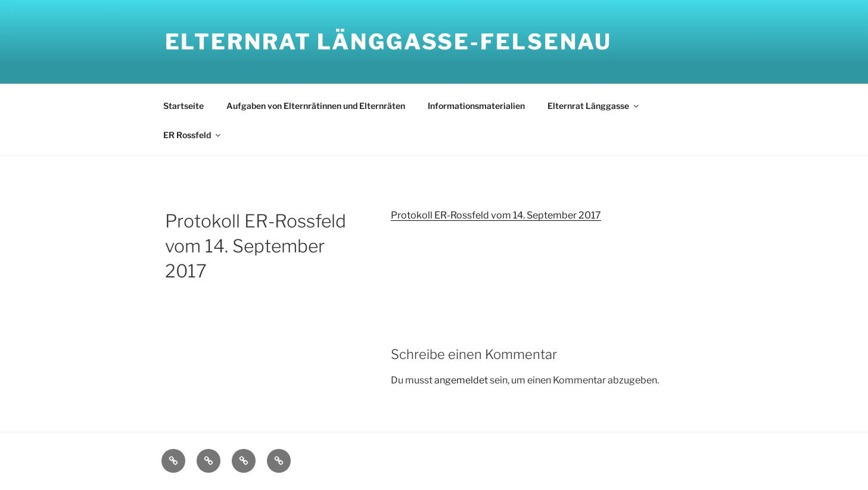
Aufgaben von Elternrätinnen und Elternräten (316, 106)
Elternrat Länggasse (594, 106)
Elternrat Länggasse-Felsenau (389, 42)
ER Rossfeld (193, 135)
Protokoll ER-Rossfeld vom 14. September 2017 (496, 215)
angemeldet (461, 380)
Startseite (183, 106)
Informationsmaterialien (476, 106)
